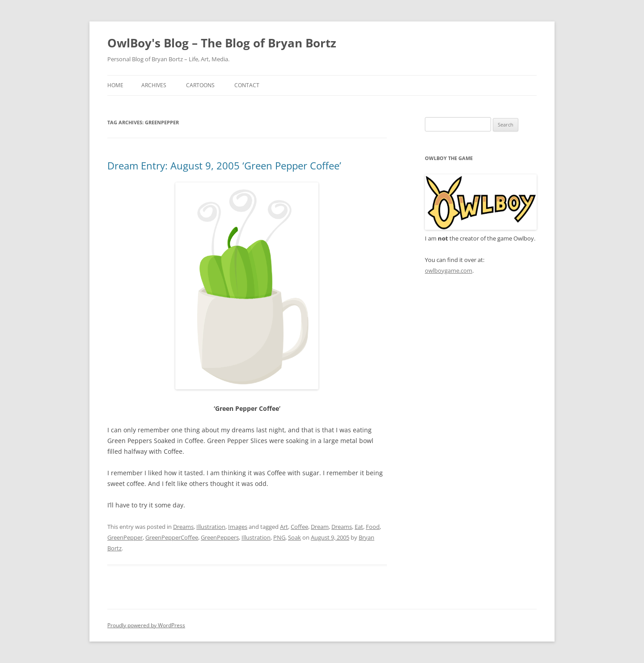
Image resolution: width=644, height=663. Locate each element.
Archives (154, 85)
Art (284, 527)
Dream (320, 527)
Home (115, 85)
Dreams (183, 527)
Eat (359, 527)
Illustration (211, 527)
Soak (294, 537)
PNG (279, 537)
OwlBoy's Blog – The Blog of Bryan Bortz (222, 43)
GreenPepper (125, 537)
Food (373, 527)
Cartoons (200, 85)
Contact (247, 85)
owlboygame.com (449, 270)
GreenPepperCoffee (172, 537)
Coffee (299, 527)
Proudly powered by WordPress (146, 625)
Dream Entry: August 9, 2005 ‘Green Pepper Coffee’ (224, 165)
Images (238, 527)
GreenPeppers (220, 537)
